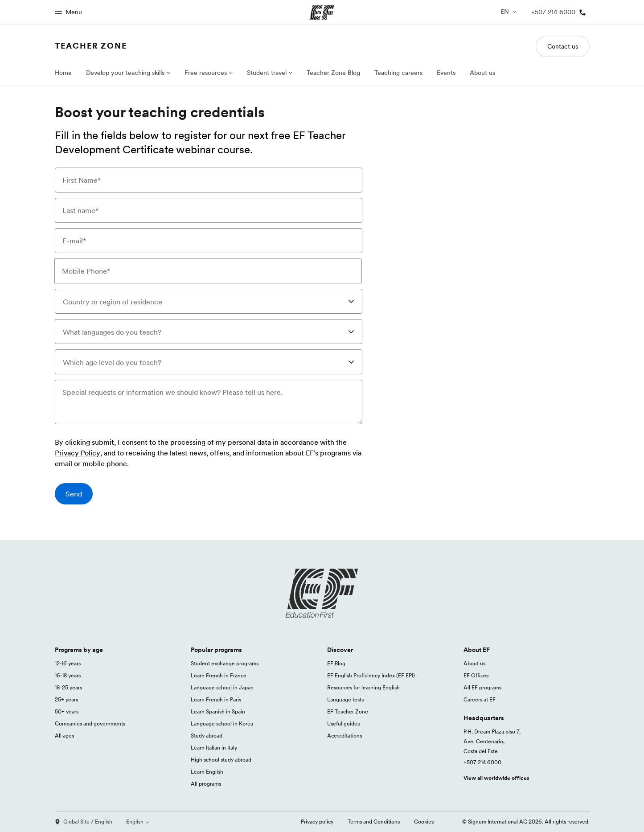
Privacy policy (317, 822)
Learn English (207, 772)
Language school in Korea (222, 723)
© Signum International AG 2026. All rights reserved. (526, 822)
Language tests (345, 699)
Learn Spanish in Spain (218, 711)
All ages (64, 736)
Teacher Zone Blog (333, 73)
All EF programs (482, 687)
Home (63, 73)
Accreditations (345, 736)
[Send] (74, 494)
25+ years (66, 699)
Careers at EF (480, 699)
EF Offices (476, 675)
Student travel (267, 73)
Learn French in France (219, 675)
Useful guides (343, 723)
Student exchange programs (225, 663)
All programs (206, 784)
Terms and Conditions (374, 822)
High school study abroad (221, 760)
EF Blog (336, 663)
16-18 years (68, 675)
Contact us (563, 46)
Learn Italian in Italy (214, 748)
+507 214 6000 (482, 762)
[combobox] (209, 301)
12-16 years (68, 663)
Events (446, 73)
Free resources (206, 73)
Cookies (424, 822)
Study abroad (207, 736)
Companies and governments (90, 723)
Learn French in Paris (216, 699)
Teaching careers (398, 73)
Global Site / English (84, 822)
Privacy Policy (78, 453)
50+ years (67, 711)
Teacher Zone (91, 46)
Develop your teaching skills (125, 73)
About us (482, 73)
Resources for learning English (363, 687)
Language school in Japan (222, 687)
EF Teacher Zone (348, 711)
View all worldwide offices (496, 778)
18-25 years (68, 687)
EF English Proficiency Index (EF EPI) (371, 675)
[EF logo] (322, 593)
